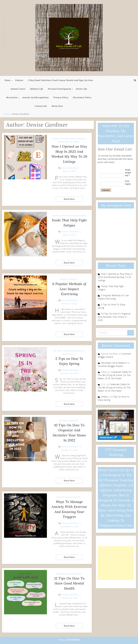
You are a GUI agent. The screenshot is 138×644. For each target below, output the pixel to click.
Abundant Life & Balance (114, 363)
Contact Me (41, 106)
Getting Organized (69, 420)
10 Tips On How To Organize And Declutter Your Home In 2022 (114, 317)
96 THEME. (74, 640)
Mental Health (78, 215)
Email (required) (128, 173)
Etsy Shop (64, 138)
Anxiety (61, 497)
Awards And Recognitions (36, 97)
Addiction (61, 574)
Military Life (37, 89)
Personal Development (60, 89)
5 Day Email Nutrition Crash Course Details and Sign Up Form (61, 80)
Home (8, 80)
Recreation (12, 97)
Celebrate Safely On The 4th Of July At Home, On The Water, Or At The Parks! (115, 375)
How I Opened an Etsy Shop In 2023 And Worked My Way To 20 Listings (115, 277)
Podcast (19, 80)
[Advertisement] (116, 563)
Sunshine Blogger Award (110, 366)
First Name (128, 183)
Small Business (78, 138)
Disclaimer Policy (82, 97)
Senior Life (82, 89)
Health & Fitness (61, 215)
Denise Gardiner (70, 168)
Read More (69, 199)
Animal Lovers (18, 89)
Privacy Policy (61, 97)
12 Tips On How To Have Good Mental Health (69, 583)
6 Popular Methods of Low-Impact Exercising (69, 289)
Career (55, 138)
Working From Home (69, 142)
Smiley (104, 397)
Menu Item (57, 106)
